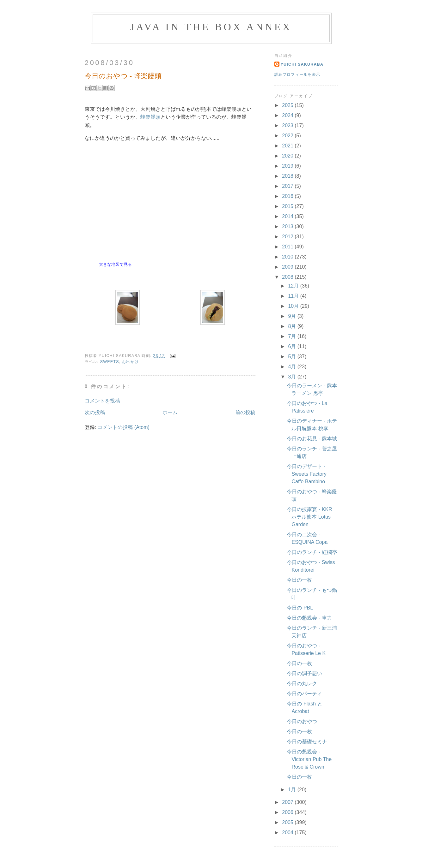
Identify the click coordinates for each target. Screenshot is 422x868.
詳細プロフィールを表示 (297, 74)
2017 (288, 186)
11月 (294, 296)
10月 (294, 306)
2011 (288, 247)
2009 (288, 267)
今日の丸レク (302, 684)
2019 (288, 166)
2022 (288, 136)
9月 (293, 316)
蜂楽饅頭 (150, 117)
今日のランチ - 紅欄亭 (312, 552)
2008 (288, 277)
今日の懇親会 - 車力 (309, 618)
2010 (288, 257)
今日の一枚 (299, 580)
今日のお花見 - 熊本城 (312, 439)
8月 (293, 326)
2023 (288, 125)
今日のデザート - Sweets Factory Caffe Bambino (306, 474)
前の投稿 (245, 412)
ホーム (170, 412)
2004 (288, 832)
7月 (293, 336)
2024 (288, 115)
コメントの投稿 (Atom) (123, 427)
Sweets (110, 362)
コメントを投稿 (102, 401)
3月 (293, 377)
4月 (293, 367)
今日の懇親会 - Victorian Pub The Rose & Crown (309, 759)
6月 (293, 346)
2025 (288, 105)
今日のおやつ (302, 721)
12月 (294, 286)
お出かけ (130, 362)
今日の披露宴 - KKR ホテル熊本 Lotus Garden (309, 517)
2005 (288, 822)
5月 (293, 357)
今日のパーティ (304, 694)
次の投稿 (95, 412)
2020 (288, 156)
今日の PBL (300, 608)
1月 (293, 790)
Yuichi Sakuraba (302, 64)
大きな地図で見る (115, 264)
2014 (288, 216)
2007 (288, 802)
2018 (288, 176)
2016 (288, 196)
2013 (288, 226)
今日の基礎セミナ (307, 742)
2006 (288, 812)
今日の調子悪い (304, 673)
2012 (288, 237)
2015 (288, 206)
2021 (288, 146)
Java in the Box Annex (211, 27)
